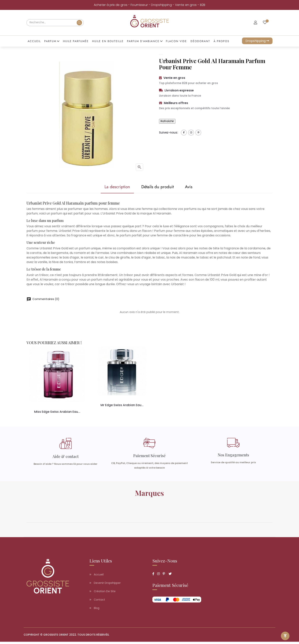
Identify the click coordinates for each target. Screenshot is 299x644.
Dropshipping (257, 41)
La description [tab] (111, 187)
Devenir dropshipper (105, 585)
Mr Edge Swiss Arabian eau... (122, 405)
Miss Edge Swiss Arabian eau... (57, 412)
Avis (191, 187)
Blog (94, 610)
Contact (97, 602)
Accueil (96, 577)
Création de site (102, 594)
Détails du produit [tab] (155, 187)
